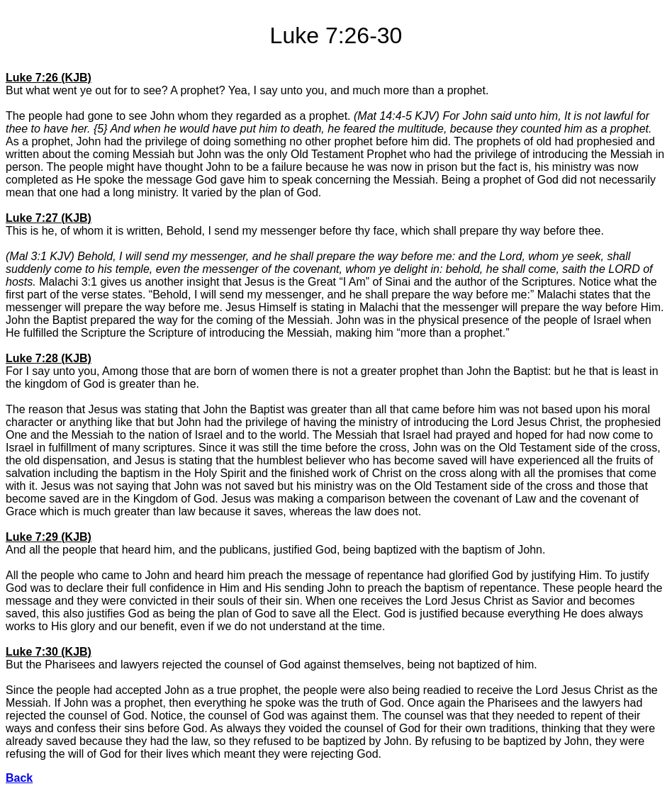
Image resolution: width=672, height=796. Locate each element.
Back (19, 778)
